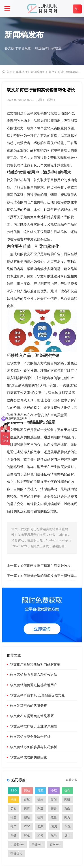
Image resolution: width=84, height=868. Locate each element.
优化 (67, 790)
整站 (27, 817)
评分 (54, 808)
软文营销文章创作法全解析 (30, 737)
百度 (27, 799)
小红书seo (17, 844)
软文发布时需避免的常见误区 (32, 716)
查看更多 (71, 780)
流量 (54, 817)
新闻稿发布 (38, 72)
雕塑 (41, 790)
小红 (54, 790)
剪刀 (54, 826)
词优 (68, 826)
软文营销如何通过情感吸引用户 (34, 685)
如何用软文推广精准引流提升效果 (45, 566)
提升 (40, 817)
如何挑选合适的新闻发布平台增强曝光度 (50, 576)
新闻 (54, 799)
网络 (67, 799)
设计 (67, 835)
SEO (14, 790)
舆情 (27, 808)
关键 (13, 835)
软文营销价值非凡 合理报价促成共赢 (37, 695)
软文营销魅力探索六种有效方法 (34, 675)
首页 (10, 72)
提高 (40, 799)
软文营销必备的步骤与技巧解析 (34, 747)
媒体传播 (22, 72)
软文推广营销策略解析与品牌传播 (35, 664)
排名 (13, 817)
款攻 (41, 826)
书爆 (13, 799)
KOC (27, 826)
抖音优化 (16, 853)
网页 (67, 817)
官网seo (55, 844)
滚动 (54, 835)
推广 (13, 826)
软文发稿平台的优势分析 (29, 706)
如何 (40, 835)
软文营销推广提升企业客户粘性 (34, 726)
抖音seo (37, 844)
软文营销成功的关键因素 (29, 757)
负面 (13, 808)
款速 (40, 808)
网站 (27, 790)
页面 (67, 808)
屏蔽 (27, 835)
